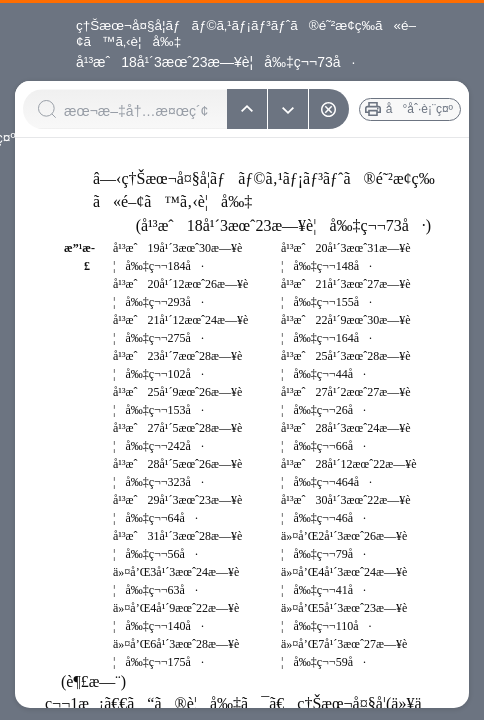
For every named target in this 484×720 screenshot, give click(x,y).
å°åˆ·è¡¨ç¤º (419, 109)
